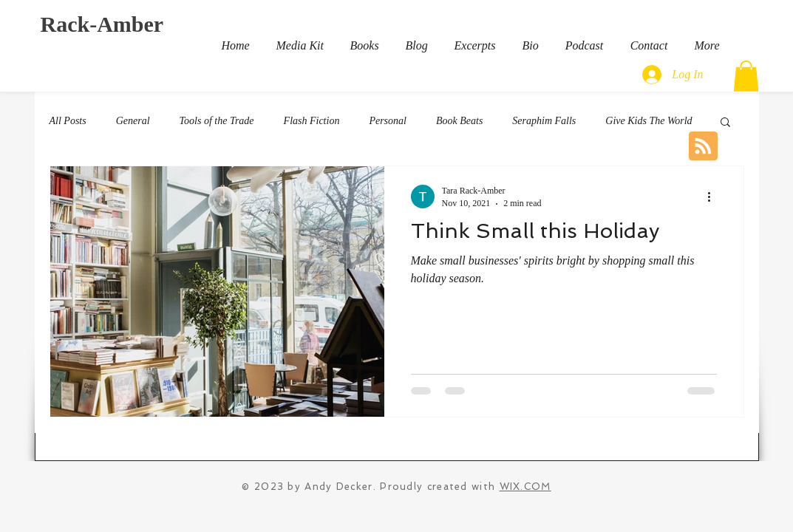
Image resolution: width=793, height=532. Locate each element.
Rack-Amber (102, 24)
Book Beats (459, 121)
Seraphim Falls (544, 121)
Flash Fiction (312, 121)
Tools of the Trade (217, 121)
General (133, 121)
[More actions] (715, 197)
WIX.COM (525, 487)
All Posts (68, 121)
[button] (746, 76)
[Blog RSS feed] (703, 147)
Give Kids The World (649, 121)
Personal (388, 121)
